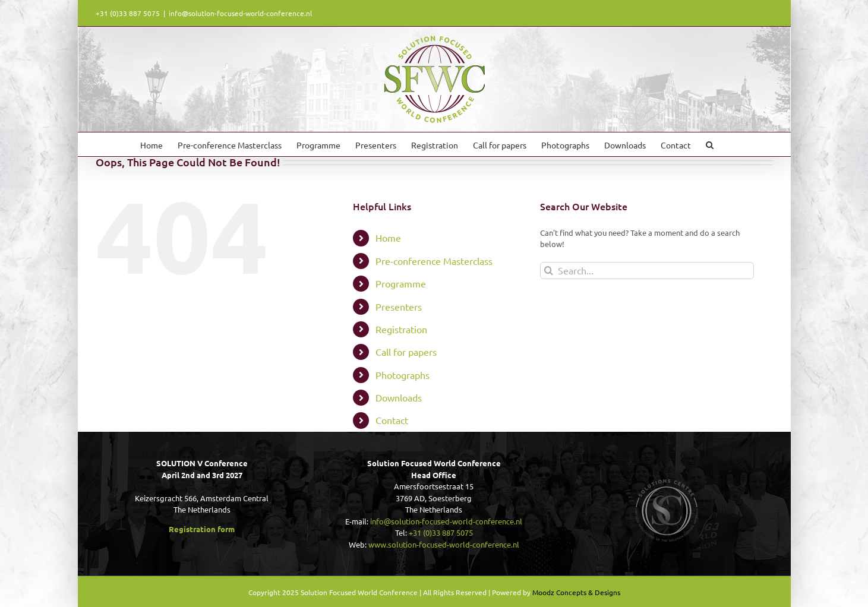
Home (388, 238)
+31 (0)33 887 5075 (441, 532)
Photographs (403, 375)
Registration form (202, 529)
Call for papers (406, 352)
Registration (401, 329)
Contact (392, 420)
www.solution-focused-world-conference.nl (444, 544)
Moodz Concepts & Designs (576, 592)
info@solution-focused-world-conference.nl (240, 13)
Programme (401, 283)
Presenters (399, 306)
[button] (710, 144)
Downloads (399, 397)
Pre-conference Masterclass (434, 261)
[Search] (549, 271)
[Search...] (647, 271)
